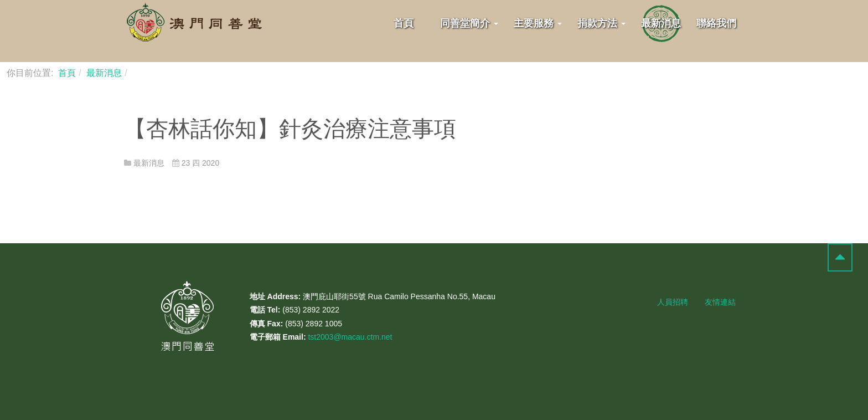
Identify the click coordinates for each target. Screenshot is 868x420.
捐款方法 (601, 23)
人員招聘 (673, 302)
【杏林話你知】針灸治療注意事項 (290, 129)
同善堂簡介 (469, 23)
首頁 (404, 23)
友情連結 (720, 302)
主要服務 (538, 23)
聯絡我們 (716, 23)
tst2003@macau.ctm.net (350, 337)
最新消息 (661, 23)
